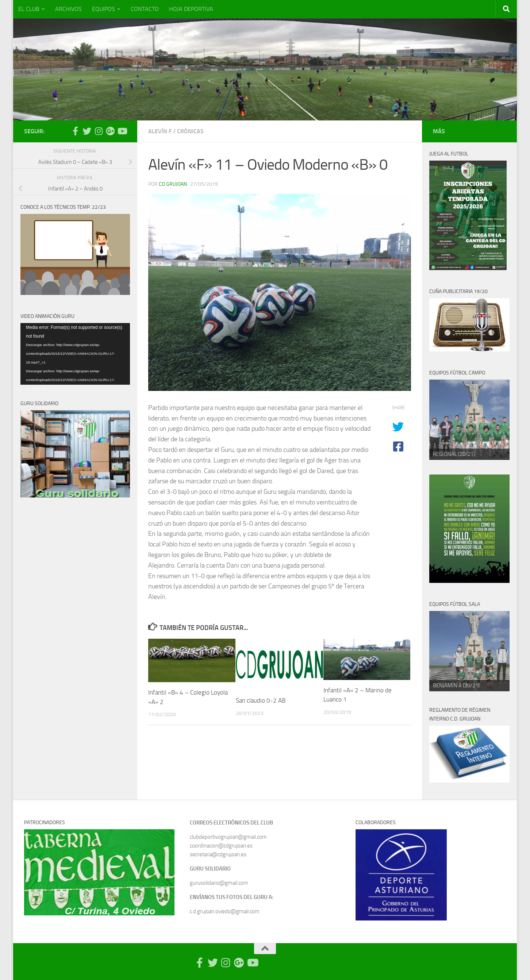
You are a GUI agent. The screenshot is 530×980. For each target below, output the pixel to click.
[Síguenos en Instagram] (99, 131)
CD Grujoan (173, 184)
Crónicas (190, 131)
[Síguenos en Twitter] (87, 131)
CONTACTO (145, 9)
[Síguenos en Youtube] (122, 131)
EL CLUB (29, 9)
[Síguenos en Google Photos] (110, 131)
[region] (469, 420)
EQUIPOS (103, 9)
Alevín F (160, 131)
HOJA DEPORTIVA (191, 9)
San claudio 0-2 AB (261, 700)
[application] (75, 354)
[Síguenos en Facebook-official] (75, 131)
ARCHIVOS (68, 9)
